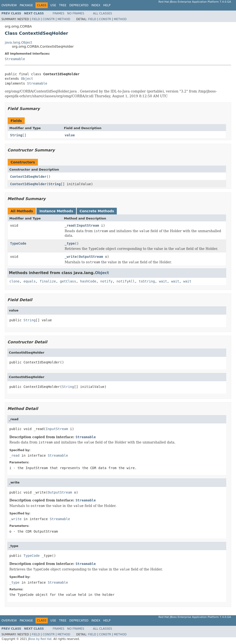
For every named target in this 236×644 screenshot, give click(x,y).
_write (71, 257)
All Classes (103, 13)
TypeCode (18, 243)
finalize (48, 281)
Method (64, 19)
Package (26, 5)
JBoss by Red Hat (40, 639)
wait (163, 281)
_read (70, 225)
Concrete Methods (97, 211)
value (70, 135)
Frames (59, 13)
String (16, 135)
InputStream (88, 225)
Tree (63, 5)
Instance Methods (56, 211)
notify (106, 281)
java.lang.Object (18, 42)
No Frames (76, 13)
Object (27, 79)
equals (30, 281)
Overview (9, 5)
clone (14, 281)
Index (96, 5)
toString (147, 281)
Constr (49, 19)
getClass (68, 281)
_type (70, 243)
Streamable (15, 59)
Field (36, 19)
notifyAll (126, 281)
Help (107, 5)
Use (53, 5)
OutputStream (91, 257)
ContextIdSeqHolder (28, 177)
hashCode (88, 281)
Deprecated (79, 5)
